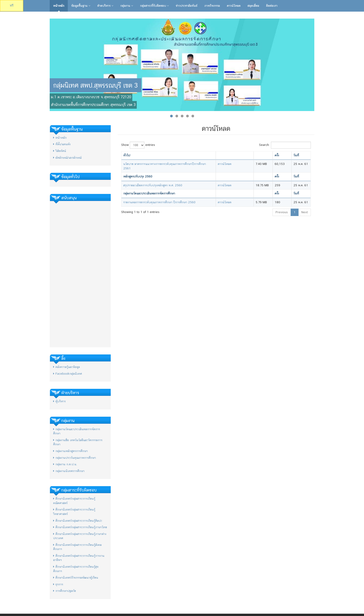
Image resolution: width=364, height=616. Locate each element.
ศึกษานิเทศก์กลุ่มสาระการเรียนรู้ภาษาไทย (80, 527)
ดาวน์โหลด (234, 6)
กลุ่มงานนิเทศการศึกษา (69, 471)
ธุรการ (58, 584)
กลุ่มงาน (127, 6)
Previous (282, 212)
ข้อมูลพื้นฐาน (81, 6)
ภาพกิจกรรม (212, 6)
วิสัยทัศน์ (60, 151)
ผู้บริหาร (59, 401)
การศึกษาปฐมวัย (65, 591)
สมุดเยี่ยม (253, 6)
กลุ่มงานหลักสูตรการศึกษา (70, 451)
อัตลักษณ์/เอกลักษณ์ (67, 158)
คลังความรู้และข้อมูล (67, 367)
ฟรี (12, 5)
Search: (285, 145)
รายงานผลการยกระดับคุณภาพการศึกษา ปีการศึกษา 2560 (159, 202)
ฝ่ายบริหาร (105, 6)
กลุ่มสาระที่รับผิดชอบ (154, 6)
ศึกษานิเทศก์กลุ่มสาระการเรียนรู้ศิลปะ (78, 521)
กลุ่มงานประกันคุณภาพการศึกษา (75, 458)
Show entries (138, 145)
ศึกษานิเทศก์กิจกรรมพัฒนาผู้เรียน (76, 578)
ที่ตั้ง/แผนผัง (62, 144)
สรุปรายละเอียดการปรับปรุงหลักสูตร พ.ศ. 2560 (153, 185)
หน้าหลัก (59, 6)
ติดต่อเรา (272, 6)
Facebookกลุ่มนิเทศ (68, 374)
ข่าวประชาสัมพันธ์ (187, 6)
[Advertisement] (80, 274)
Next (305, 212)
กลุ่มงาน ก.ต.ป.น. (65, 464)
